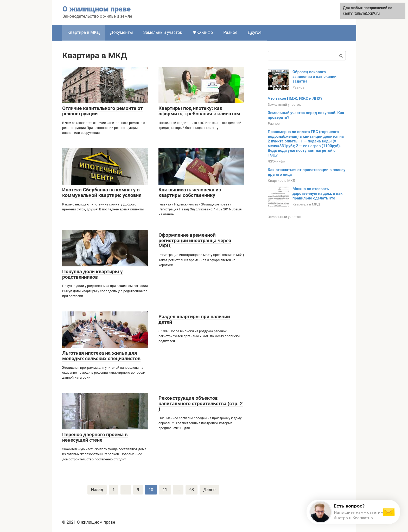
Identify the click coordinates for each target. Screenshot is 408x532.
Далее (209, 490)
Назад (97, 490)
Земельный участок (163, 32)
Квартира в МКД (84, 32)
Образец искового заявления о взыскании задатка (314, 77)
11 (165, 490)
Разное (230, 32)
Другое (255, 32)
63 (192, 490)
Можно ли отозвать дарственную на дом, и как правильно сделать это (318, 193)
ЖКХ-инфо (203, 32)
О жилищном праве (97, 9)
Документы (121, 32)
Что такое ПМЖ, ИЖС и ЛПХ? (295, 98)
